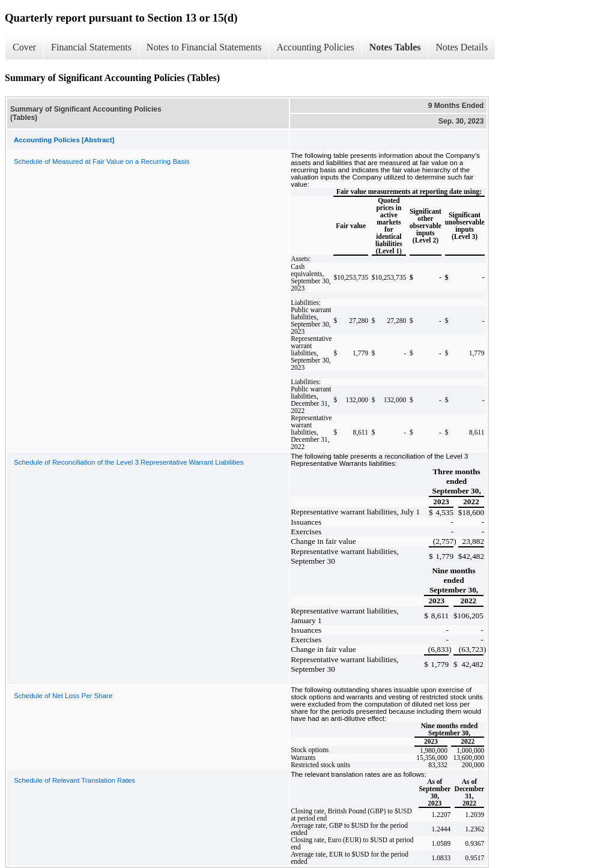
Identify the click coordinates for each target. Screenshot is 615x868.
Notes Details (462, 47)
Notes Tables (395, 47)
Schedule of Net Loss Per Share (63, 696)
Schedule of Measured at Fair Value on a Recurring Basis (102, 161)
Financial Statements (91, 47)
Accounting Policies (315, 47)
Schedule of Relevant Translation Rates (74, 780)
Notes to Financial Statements (204, 47)
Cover (24, 47)
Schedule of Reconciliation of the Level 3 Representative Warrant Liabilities (129, 462)
